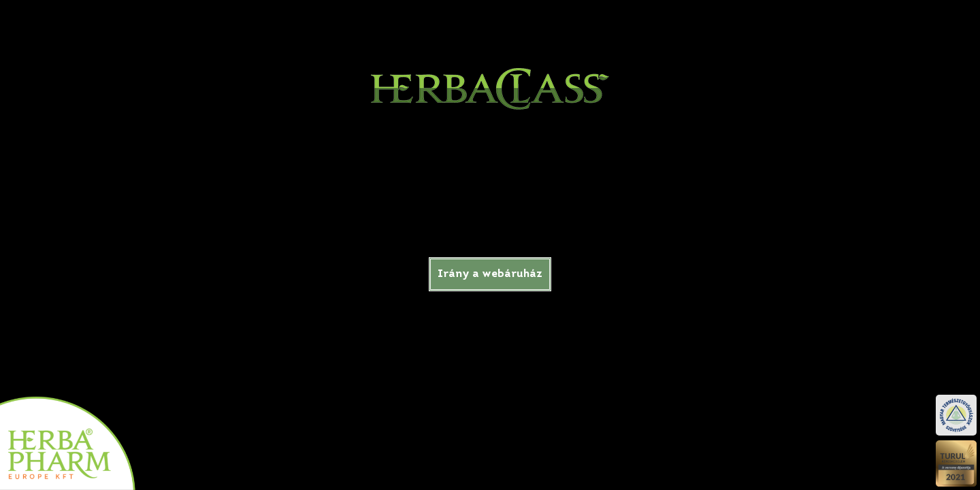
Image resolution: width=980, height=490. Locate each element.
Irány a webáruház (490, 274)
